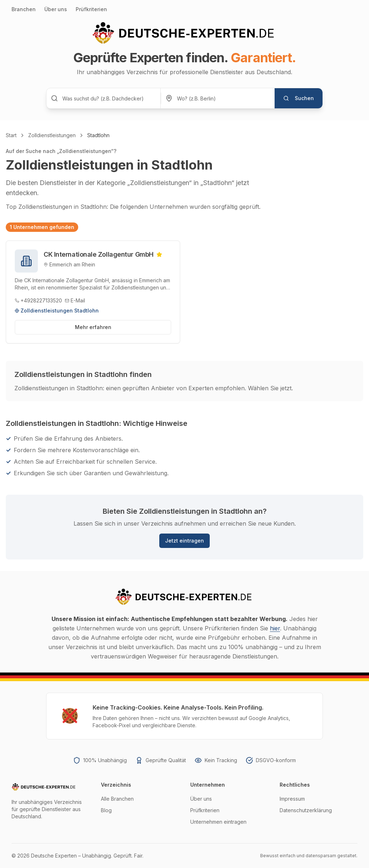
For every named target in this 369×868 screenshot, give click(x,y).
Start (11, 135)
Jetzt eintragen (184, 541)
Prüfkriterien (91, 9)
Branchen (24, 9)
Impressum (292, 799)
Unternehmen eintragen (218, 822)
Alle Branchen (117, 799)
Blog (106, 810)
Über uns (56, 9)
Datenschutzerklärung (306, 810)
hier (275, 628)
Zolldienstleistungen (52, 135)
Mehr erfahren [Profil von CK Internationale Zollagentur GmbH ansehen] (93, 327)
